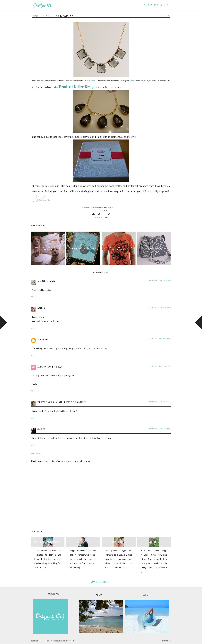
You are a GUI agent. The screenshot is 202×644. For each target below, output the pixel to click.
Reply (33, 297)
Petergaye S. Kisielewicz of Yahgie (62, 402)
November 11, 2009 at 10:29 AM (160, 308)
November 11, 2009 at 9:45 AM (160, 280)
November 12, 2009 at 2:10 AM (160, 429)
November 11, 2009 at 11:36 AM (160, 339)
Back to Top (167, 641)
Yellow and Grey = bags (154, 248)
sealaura (40, 641)
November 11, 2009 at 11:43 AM (160, 366)
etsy (99, 218)
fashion (104, 218)
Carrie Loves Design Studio (63, 641)
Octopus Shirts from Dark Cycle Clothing (119, 248)
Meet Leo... (154, 542)
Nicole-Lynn (46, 281)
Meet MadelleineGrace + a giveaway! (48, 248)
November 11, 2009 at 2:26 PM (160, 402)
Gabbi (41, 429)
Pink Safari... (83, 542)
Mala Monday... (119, 542)
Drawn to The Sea (50, 367)
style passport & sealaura (48, 542)
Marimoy (44, 339)
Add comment (36, 453)
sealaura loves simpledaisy (83, 248)
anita (41, 308)
